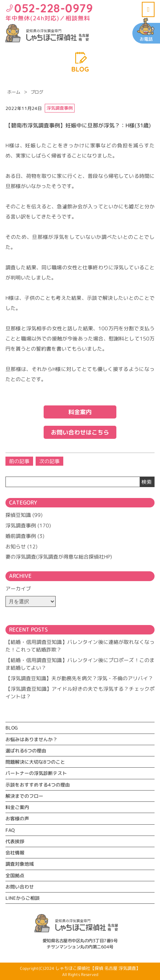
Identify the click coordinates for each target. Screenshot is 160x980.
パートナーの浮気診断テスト (36, 773)
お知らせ (16, 546)
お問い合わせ (20, 887)
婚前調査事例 (21, 536)
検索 (147, 482)
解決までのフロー (24, 796)
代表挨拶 (15, 841)
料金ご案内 (17, 807)
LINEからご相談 (23, 898)
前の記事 (19, 461)
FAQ (10, 830)
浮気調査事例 (21, 525)
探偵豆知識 (18, 515)
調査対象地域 (20, 864)
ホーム (14, 92)
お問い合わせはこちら (80, 432)
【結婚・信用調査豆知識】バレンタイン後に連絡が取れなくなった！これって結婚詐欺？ (80, 646)
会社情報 (15, 853)
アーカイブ (18, 589)
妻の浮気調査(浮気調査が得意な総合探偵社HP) (59, 557)
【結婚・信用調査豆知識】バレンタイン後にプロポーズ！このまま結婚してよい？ (80, 664)
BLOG (12, 728)
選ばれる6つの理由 (26, 751)
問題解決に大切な (35, 762)
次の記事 (49, 461)
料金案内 (80, 412)
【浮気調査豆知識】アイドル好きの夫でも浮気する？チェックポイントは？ (80, 693)
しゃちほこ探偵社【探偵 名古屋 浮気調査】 (98, 968)
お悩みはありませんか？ (31, 739)
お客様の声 (17, 818)
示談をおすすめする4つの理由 (38, 785)
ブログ (37, 92)
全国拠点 (15, 875)
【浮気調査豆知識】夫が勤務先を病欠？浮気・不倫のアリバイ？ (79, 678)
